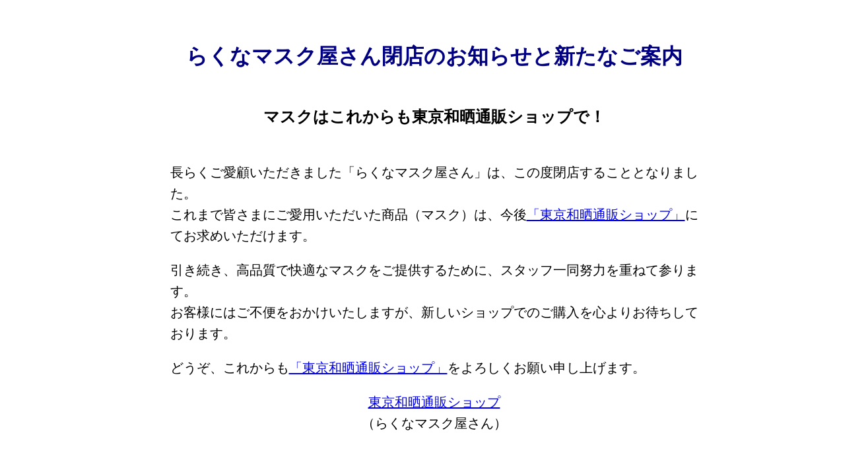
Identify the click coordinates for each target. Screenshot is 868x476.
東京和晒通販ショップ (434, 402)
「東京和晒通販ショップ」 (606, 215)
